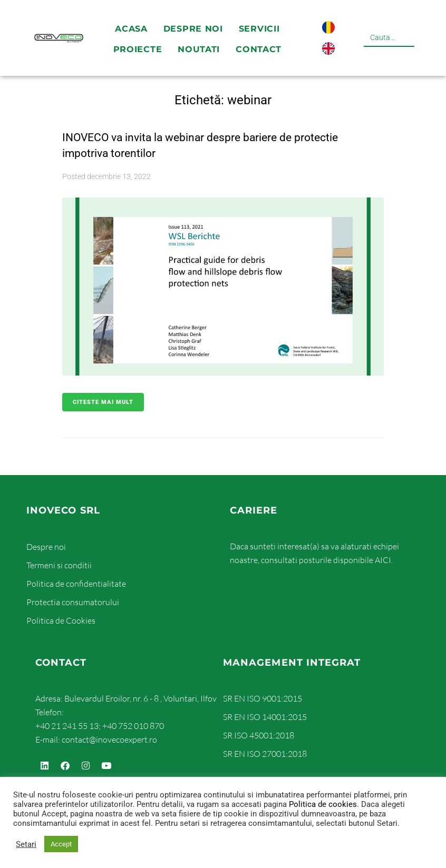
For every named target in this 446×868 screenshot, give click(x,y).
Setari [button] (26, 844)
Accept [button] (61, 844)
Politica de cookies (323, 804)
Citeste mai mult (103, 402)
